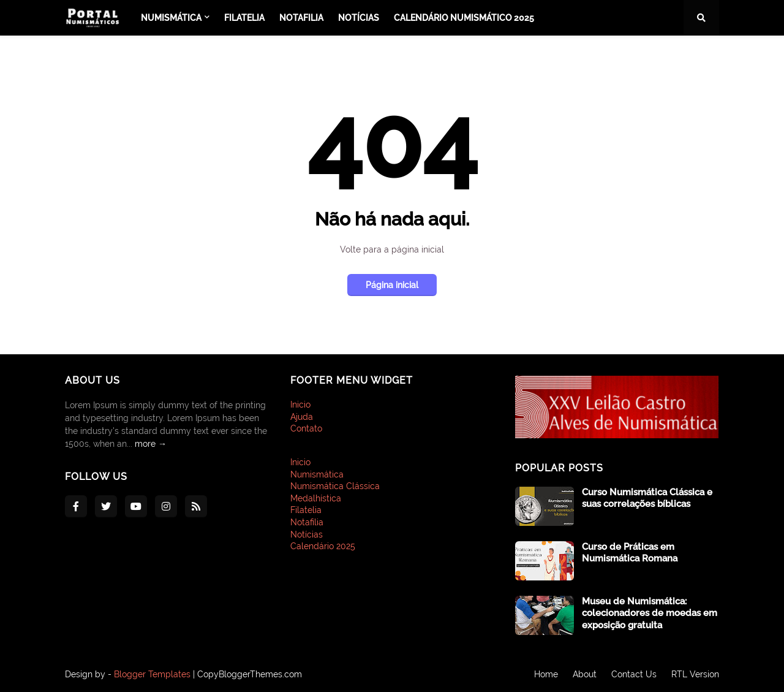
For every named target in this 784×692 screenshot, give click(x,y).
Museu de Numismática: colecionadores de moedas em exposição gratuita (650, 613)
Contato (306, 428)
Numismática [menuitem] (171, 18)
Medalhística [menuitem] (316, 498)
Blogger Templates (152, 674)
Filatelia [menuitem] (244, 18)
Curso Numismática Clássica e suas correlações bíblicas (647, 498)
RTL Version (695, 674)
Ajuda (302, 417)
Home (546, 674)
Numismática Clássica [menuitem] (335, 486)
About (585, 674)
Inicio (300, 405)
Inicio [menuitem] (300, 462)
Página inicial (392, 285)
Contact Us (634, 674)
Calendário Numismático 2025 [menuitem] (464, 18)
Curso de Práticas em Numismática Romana (630, 553)
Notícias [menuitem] (359, 18)
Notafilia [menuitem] (301, 18)
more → (151, 444)
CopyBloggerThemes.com (250, 674)
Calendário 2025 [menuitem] (323, 546)
